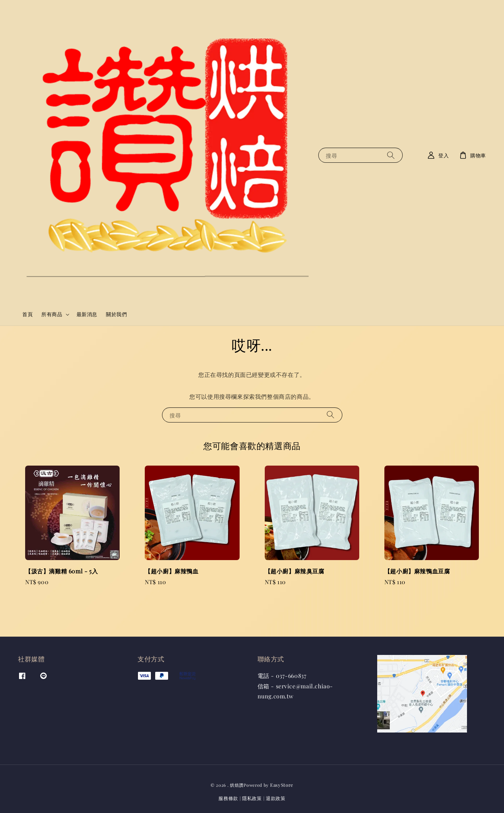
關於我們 (116, 314)
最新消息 (87, 314)
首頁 (27, 314)
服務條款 (228, 798)
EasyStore (282, 785)
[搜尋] (391, 155)
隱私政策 (252, 798)
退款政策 (276, 798)
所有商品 (52, 314)
